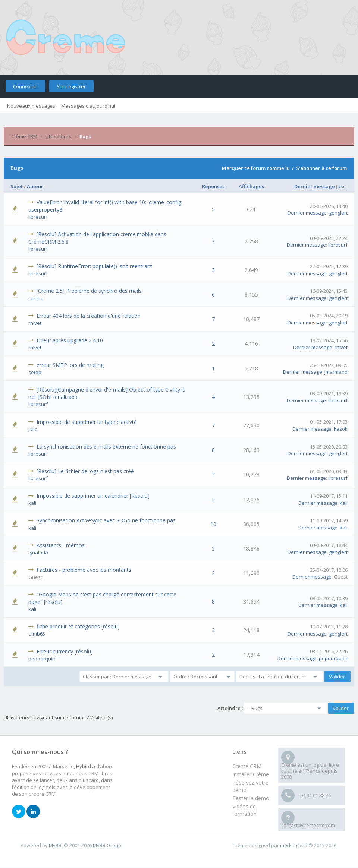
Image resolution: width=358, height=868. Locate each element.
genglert (338, 213)
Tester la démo (251, 798)
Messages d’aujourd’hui (88, 106)
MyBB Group (107, 845)
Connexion (25, 86)
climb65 (37, 634)
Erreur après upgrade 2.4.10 (70, 340)
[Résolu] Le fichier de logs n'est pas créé (85, 471)
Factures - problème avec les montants (84, 570)
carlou (35, 298)
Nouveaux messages (31, 106)
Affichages (251, 186)
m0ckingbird (294, 845)
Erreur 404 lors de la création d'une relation (89, 316)
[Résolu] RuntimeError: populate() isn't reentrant (94, 266)
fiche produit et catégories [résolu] (78, 626)
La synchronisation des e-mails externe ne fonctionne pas (106, 446)
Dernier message (315, 186)
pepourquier (43, 659)
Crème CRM (24, 136)
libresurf (38, 217)
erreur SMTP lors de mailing (70, 365)
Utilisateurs (58, 136)
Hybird (84, 766)
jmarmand (336, 372)
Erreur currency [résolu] (65, 651)
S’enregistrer (71, 86)
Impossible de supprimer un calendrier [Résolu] (93, 496)
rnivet (35, 323)
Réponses (213, 186)
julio (33, 429)
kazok (341, 429)
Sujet (17, 186)
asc (341, 186)
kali (32, 503)
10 (213, 524)
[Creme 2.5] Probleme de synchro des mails (89, 291)
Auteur (35, 186)
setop (35, 372)
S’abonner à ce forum (321, 168)
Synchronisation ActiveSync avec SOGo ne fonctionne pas (106, 520)
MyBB (55, 845)
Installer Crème (251, 774)
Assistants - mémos (61, 545)
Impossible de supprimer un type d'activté (87, 422)
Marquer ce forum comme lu (256, 168)
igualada (38, 552)
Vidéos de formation (244, 810)
